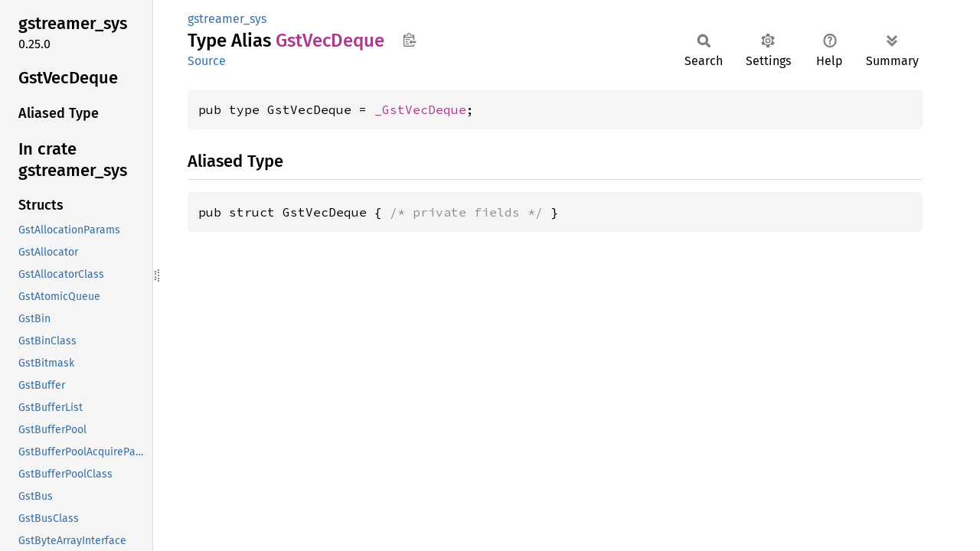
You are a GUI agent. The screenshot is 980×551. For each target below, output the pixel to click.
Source (207, 61)
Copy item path (409, 40)
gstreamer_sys (227, 19)
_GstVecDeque (420, 109)
